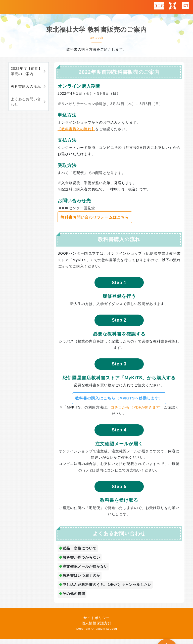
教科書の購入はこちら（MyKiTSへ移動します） (119, 398)
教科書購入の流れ (26, 86)
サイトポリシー (97, 618)
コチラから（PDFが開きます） (137, 407)
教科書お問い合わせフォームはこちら (95, 217)
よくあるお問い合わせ (26, 102)
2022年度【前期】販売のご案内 (27, 71)
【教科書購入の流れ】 (76, 129)
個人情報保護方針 (96, 623)
